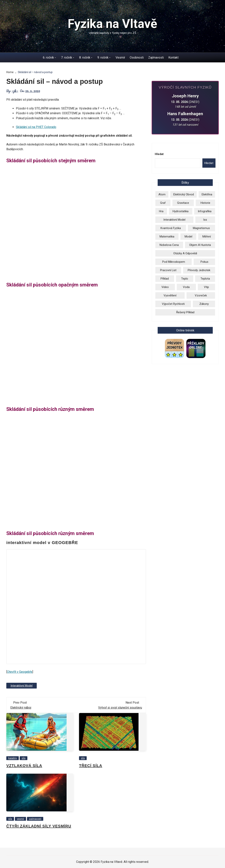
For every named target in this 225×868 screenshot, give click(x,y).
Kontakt (173, 58)
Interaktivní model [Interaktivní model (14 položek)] (174, 220)
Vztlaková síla (24, 765)
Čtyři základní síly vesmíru (39, 826)
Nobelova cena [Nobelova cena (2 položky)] (169, 245)
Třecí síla (91, 765)
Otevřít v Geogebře (20, 672)
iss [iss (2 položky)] (205, 220)
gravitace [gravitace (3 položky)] (183, 203)
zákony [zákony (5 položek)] (204, 304)
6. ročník (48, 58)
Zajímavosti (156, 58)
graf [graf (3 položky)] (163, 203)
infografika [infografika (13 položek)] (205, 211)
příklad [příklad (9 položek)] (165, 279)
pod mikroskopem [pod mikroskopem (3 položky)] (174, 262)
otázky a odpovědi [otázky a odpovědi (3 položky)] (185, 253)
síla (24, 758)
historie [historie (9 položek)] (205, 203)
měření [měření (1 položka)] (207, 237)
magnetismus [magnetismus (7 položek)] (201, 228)
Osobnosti (137, 58)
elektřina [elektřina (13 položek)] (207, 194)
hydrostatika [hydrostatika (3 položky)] (181, 211)
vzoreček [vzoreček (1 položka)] (201, 295)
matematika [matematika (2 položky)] (167, 237)
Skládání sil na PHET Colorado (36, 127)
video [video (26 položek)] (165, 287)
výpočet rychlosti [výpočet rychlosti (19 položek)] (173, 304)
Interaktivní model (21, 685)
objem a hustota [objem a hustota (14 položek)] (200, 245)
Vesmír (120, 58)
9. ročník (103, 58)
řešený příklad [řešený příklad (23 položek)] (185, 312)
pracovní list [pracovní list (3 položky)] (168, 270)
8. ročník (85, 58)
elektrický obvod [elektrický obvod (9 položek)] (184, 194)
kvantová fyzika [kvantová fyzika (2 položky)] (171, 228)
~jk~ (15, 91)
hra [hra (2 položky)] (161, 211)
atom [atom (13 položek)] (162, 194)
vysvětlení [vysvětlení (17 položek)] (170, 295)
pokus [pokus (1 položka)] (204, 262)
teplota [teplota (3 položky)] (205, 279)
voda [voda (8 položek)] (186, 287)
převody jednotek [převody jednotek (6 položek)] (199, 270)
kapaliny (13, 758)
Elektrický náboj (21, 707)
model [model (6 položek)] (188, 237)
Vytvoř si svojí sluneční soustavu (120, 707)
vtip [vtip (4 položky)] (206, 287)
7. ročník (67, 58)
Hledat (159, 154)
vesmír (20, 819)
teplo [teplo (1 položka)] (185, 279)
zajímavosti (35, 819)
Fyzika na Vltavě (112, 24)
